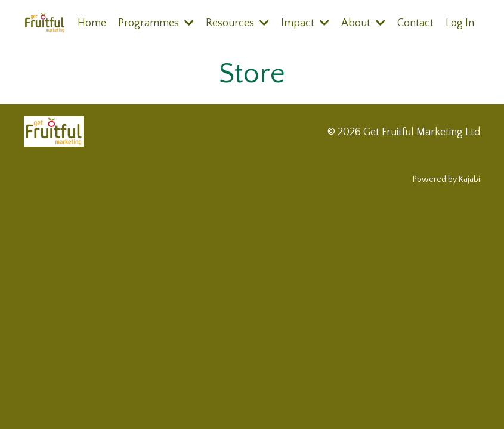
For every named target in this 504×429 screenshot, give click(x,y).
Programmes (156, 23)
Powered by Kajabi (446, 179)
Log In (460, 23)
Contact (415, 23)
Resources (237, 23)
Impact (305, 23)
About (363, 23)
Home (92, 23)
